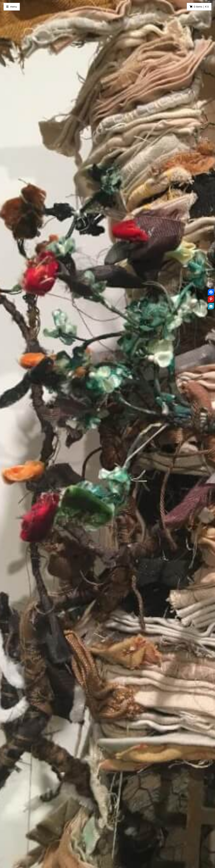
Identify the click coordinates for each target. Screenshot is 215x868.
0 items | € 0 (201, 7)
